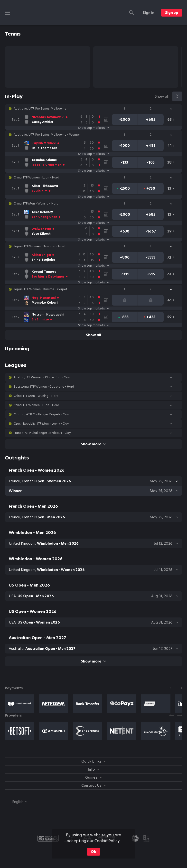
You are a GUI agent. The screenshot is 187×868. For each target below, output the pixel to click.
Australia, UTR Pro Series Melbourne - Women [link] (47, 135)
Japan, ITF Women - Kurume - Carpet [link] (41, 289)
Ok (93, 852)
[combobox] (16, 802)
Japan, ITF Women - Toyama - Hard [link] (39, 246)
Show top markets (93, 128)
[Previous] (172, 688)
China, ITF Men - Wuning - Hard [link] (36, 204)
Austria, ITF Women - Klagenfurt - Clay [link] (42, 377)
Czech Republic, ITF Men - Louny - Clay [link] (41, 424)
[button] (93, 109)
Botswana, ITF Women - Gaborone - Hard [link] (44, 387)
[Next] (180, 688)
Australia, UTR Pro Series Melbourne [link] (40, 109)
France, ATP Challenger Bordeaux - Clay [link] (42, 433)
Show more (93, 444)
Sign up (172, 13)
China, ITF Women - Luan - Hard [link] (36, 177)
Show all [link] (162, 96)
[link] (56, 120)
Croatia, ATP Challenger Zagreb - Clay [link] (41, 414)
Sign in (149, 13)
